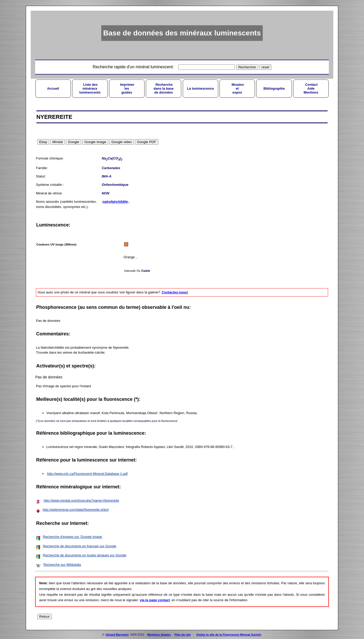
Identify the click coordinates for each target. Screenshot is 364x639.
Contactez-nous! (175, 292)
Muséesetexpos (237, 88)
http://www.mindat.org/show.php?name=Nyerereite (81, 500)
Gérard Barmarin (117, 635)
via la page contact (155, 600)
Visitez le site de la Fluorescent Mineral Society (229, 635)
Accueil (53, 88)
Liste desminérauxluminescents (90, 88)
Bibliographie (274, 88)
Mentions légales (159, 635)
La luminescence (200, 88)
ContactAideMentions (311, 88)
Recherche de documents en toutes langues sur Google (85, 555)
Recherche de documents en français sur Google (80, 546)
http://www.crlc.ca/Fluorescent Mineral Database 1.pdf (87, 474)
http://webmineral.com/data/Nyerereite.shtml (76, 510)
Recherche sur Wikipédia (62, 565)
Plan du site (183, 635)
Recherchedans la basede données (164, 88)
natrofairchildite (115, 202)
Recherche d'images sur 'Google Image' (73, 537)
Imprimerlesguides (127, 88)
